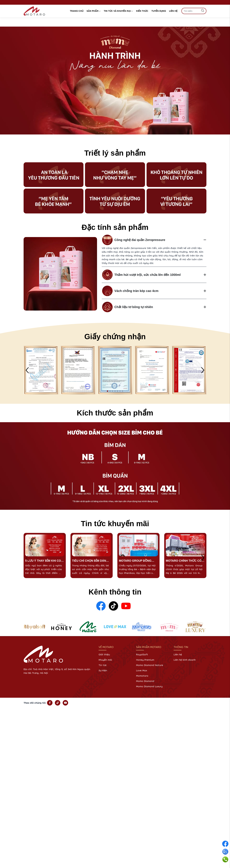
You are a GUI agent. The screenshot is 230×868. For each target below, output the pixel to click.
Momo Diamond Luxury (149, 686)
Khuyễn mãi (105, 660)
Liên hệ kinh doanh (185, 660)
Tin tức (103, 665)
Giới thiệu (104, 654)
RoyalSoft (142, 654)
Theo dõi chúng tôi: (35, 703)
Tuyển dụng (159, 11)
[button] (107, 391)
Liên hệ (173, 11)
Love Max (142, 670)
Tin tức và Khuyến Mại (118, 11)
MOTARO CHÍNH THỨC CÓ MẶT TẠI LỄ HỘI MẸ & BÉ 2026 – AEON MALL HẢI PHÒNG (184, 561)
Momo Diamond (145, 681)
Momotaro (142, 676)
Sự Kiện (103, 670)
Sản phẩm (94, 11)
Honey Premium (145, 660)
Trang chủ (77, 11)
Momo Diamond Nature (150, 665)
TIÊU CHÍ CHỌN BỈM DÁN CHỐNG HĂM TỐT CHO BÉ (90, 561)
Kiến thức (142, 11)
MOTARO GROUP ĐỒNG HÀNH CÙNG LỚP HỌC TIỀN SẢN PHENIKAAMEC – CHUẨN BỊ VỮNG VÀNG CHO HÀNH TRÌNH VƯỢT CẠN (138, 561)
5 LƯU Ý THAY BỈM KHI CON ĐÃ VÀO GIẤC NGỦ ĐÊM (44, 561)
